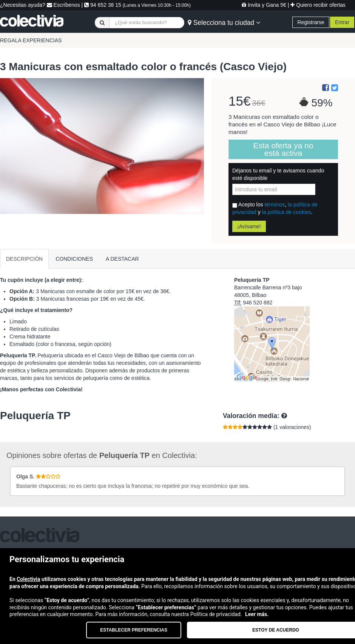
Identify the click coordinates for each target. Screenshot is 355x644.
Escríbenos (63, 5)
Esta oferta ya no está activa (283, 149)
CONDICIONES (74, 259)
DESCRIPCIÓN (24, 259)
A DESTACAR (122, 259)
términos (275, 204)
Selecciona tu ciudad (224, 23)
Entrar (342, 22)
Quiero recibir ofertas (318, 5)
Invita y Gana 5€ (264, 5)
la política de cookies (287, 212)
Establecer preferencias (134, 630)
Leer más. (257, 614)
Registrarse (311, 22)
